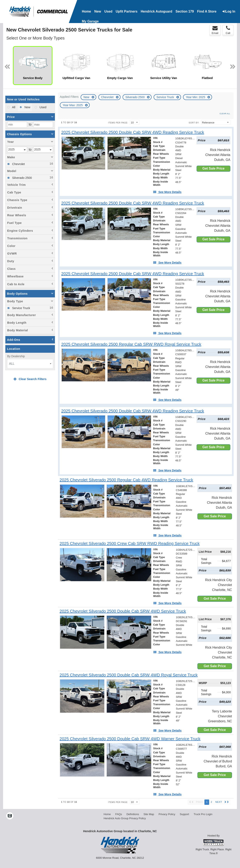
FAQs (119, 814)
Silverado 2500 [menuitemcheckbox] (22, 178)
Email (215, 30)
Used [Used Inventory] (108, 11)
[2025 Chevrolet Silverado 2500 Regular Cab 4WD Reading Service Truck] (126, 480)
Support (184, 814)
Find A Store (207, 11)
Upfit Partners (126, 11)
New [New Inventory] (98, 11)
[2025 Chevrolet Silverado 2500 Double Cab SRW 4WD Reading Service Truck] (133, 132)
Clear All (225, 113)
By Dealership (16, 356)
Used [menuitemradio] (43, 107)
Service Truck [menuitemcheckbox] (21, 308)
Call (228, 30)
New (87, 97)
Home (86, 11)
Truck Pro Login (203, 814)
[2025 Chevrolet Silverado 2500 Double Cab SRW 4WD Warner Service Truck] (130, 739)
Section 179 (185, 11)
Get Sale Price (213, 168)
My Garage (90, 21)
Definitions (133, 814)
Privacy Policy (167, 814)
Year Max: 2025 (73, 105)
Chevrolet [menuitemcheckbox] (18, 164)
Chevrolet (108, 97)
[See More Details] (167, 192)
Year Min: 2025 (196, 97)
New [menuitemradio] (27, 107)
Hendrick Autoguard (156, 11)
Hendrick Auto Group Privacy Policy (125, 818)
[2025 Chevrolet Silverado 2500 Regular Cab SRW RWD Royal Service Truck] (131, 344)
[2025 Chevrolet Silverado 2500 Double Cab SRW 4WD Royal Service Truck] (129, 675)
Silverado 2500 (135, 97)
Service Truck (166, 97)
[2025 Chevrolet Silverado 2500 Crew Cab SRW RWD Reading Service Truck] (130, 544)
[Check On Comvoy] (10, 816)
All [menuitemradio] (13, 107)
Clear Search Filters (30, 379)
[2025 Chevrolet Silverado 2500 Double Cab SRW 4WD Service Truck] (123, 611)
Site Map (149, 814)
